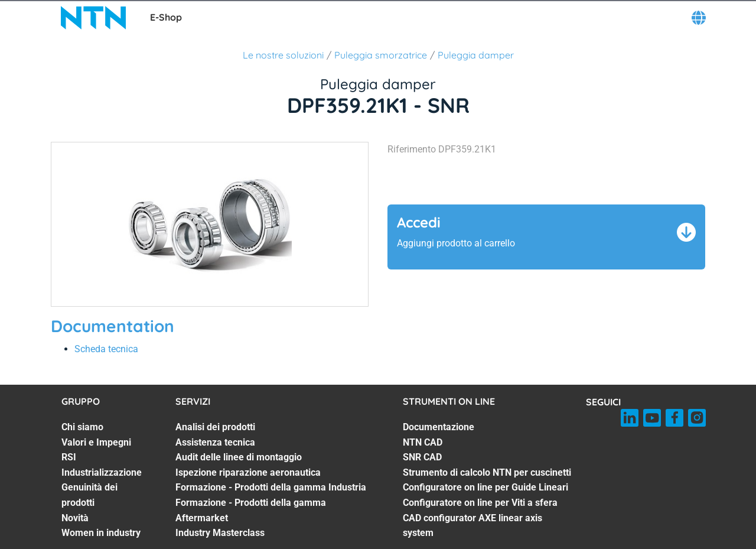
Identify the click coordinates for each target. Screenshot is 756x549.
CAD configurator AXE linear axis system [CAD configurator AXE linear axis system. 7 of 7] (472, 526)
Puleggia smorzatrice (381, 55)
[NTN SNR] (93, 18)
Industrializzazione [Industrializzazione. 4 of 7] (102, 472)
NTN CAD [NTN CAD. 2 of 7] (423, 442)
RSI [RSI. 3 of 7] (69, 457)
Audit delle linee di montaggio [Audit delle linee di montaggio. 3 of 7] (239, 457)
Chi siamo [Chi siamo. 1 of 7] (82, 427)
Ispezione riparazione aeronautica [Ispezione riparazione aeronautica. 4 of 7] (248, 472)
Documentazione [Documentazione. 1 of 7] (439, 427)
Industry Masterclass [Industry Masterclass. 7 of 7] (220, 533)
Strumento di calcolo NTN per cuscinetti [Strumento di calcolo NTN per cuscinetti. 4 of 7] (487, 472)
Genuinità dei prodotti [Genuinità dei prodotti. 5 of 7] (89, 495)
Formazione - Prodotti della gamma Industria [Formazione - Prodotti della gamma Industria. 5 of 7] (271, 487)
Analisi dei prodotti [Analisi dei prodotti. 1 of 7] (215, 427)
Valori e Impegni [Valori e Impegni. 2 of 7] (96, 442)
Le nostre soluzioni (283, 55)
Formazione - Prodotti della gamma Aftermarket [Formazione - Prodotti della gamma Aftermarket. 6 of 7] (251, 510)
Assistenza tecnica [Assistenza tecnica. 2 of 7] (215, 442)
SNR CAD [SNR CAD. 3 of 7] (422, 457)
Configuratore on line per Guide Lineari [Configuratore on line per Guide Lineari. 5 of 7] (485, 487)
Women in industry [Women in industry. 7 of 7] (101, 533)
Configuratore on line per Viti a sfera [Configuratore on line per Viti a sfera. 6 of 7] (480, 503)
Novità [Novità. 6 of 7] (75, 518)
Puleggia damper (476, 55)
